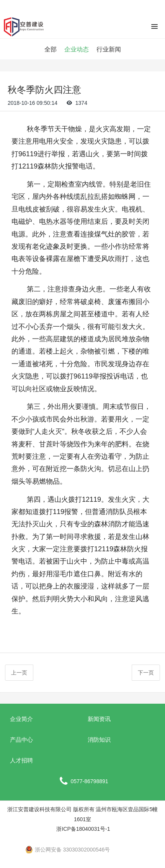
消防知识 (99, 740)
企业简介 (21, 719)
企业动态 (77, 49)
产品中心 (21, 740)
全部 (51, 49)
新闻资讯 (99, 719)
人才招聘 (21, 760)
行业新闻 (109, 49)
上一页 (19, 673)
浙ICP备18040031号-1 (83, 829)
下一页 (146, 673)
